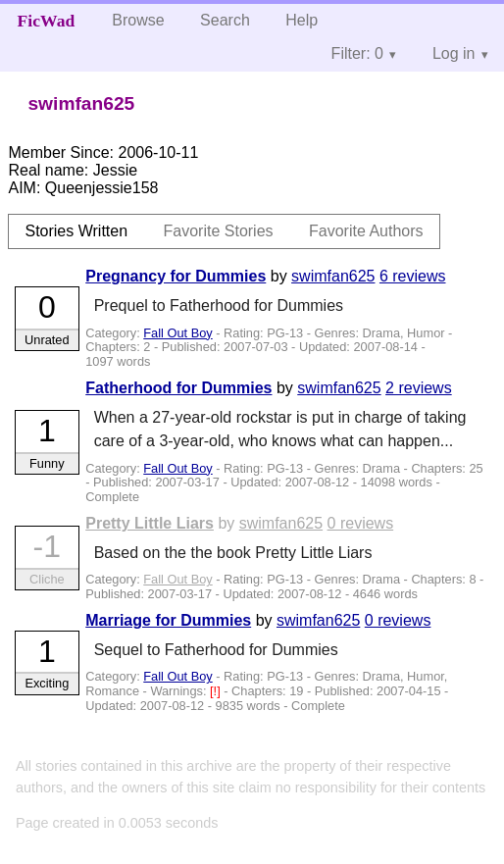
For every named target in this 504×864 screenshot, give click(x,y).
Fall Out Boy (177, 333)
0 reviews (361, 523)
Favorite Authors (366, 231)
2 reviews (419, 388)
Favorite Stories (219, 231)
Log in (454, 53)
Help (302, 20)
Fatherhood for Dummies (178, 388)
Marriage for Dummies (168, 620)
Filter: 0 (357, 53)
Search (225, 20)
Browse (138, 20)
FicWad (47, 21)
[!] (217, 691)
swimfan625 (333, 276)
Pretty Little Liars (150, 523)
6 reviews (413, 276)
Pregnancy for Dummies (176, 276)
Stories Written (76, 231)
